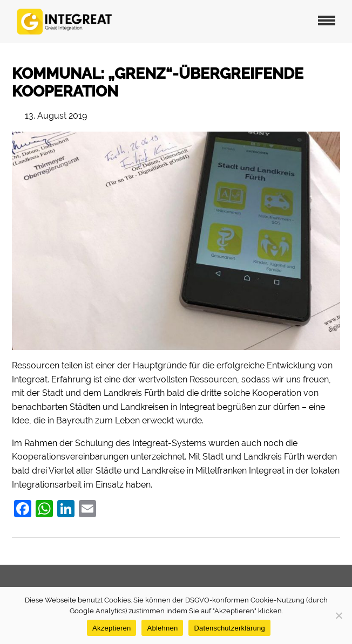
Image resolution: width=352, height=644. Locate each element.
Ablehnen (162, 628)
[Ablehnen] (339, 615)
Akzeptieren (111, 628)
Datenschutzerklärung (229, 628)
